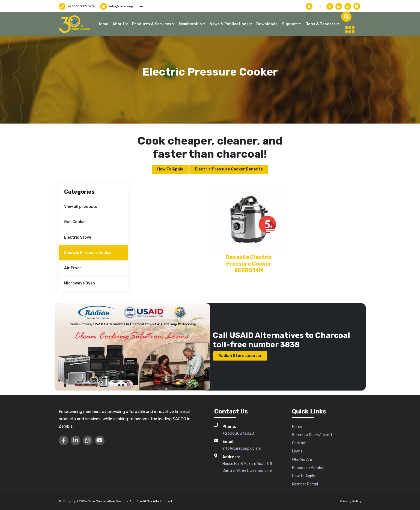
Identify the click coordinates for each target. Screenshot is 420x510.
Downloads (267, 24)
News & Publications (230, 24)
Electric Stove (78, 237)
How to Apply (170, 169)
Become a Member (308, 468)
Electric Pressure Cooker (88, 253)
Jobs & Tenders (321, 24)
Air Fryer (73, 268)
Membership (191, 24)
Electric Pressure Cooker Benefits (229, 169)
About (119, 24)
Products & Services (152, 24)
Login (315, 6)
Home (103, 24)
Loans (297, 451)
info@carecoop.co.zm (122, 6)
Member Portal (305, 484)
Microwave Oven (80, 283)
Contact (300, 443)
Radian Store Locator (240, 356)
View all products (81, 207)
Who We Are (302, 460)
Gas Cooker (75, 222)
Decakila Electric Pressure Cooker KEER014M (249, 264)
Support (290, 24)
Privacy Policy (351, 501)
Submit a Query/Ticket (312, 435)
